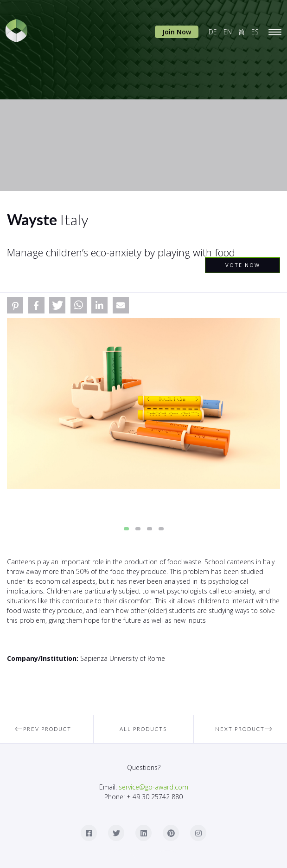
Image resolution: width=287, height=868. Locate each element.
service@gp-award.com (153, 787)
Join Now (177, 32)
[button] (15, 305)
